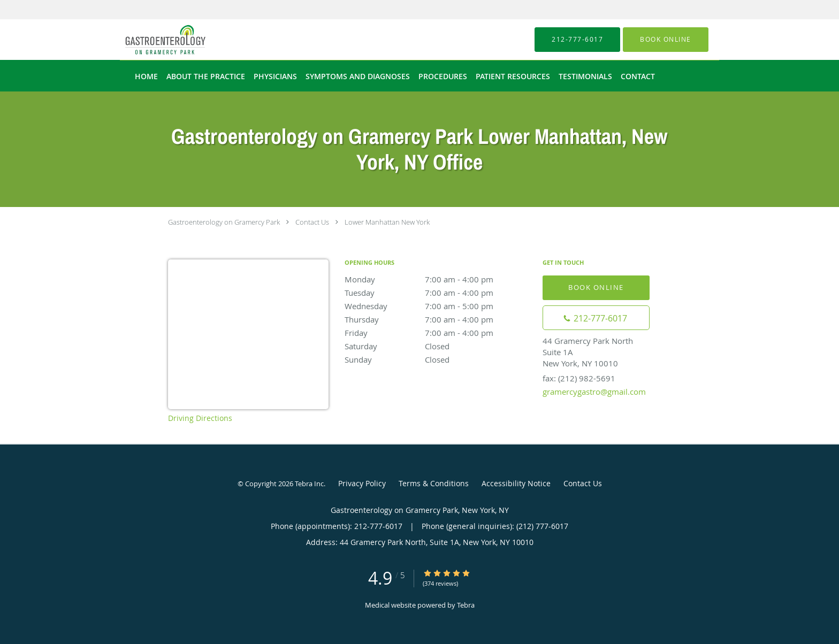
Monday (438, 279)
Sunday (438, 359)
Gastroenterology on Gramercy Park (224, 222)
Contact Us (312, 222)
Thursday (438, 319)
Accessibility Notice (516, 483)
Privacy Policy (362, 483)
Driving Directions (200, 418)
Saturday (438, 346)
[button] (666, 40)
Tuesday (438, 293)
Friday (438, 333)
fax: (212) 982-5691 (579, 378)
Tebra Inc (309, 484)
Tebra (466, 605)
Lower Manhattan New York (387, 222)
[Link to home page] (149, 40)
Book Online (596, 287)
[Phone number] (596, 318)
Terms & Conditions (434, 483)
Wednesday (438, 306)
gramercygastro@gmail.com (594, 392)
